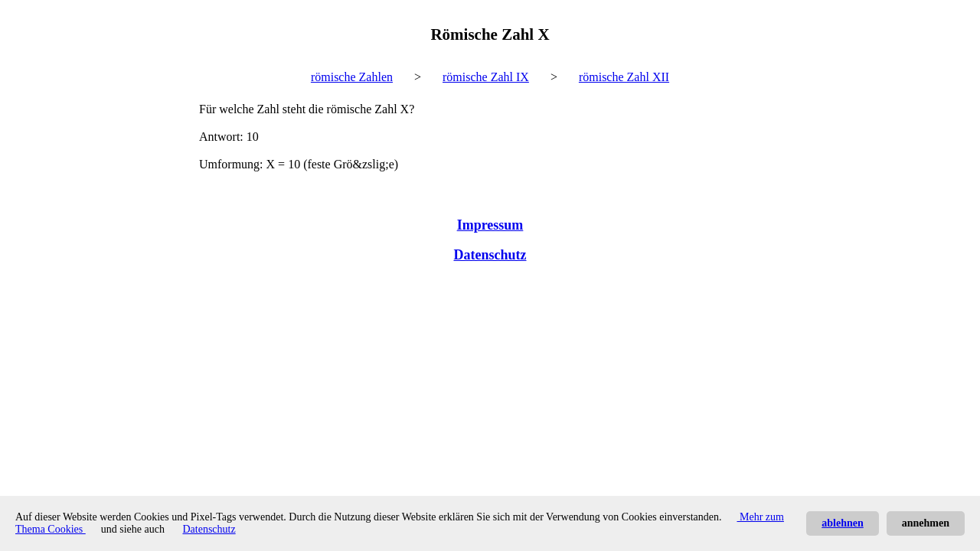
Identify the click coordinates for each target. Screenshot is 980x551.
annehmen (926, 523)
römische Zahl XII (624, 77)
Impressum (490, 225)
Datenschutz (490, 255)
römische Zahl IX (486, 77)
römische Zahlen (352, 77)
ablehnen (842, 523)
